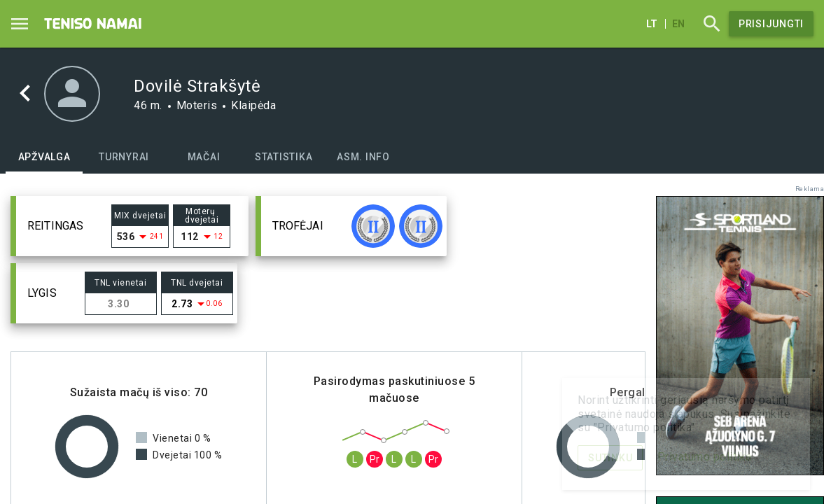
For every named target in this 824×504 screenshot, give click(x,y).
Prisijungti (771, 24)
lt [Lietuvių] (652, 24)
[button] (130, 226)
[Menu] (20, 24)
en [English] (678, 24)
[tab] (44, 157)
